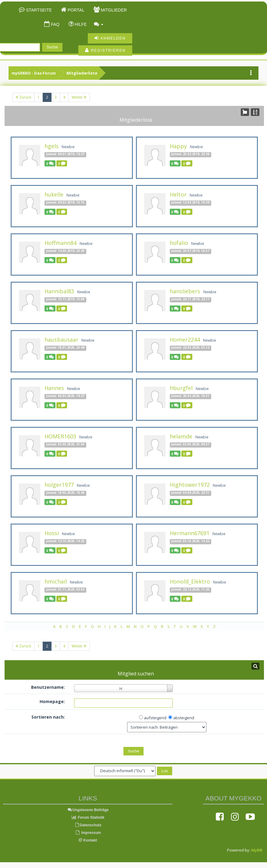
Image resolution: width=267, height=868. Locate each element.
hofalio (179, 243)
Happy (178, 146)
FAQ (55, 24)
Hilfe (80, 24)
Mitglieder (113, 10)
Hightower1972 (190, 485)
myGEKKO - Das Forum (34, 73)
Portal (75, 10)
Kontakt (88, 840)
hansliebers (185, 291)
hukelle (54, 194)
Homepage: (52, 701)
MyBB (257, 850)
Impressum (88, 833)
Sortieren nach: (48, 717)
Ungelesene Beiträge (88, 810)
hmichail (56, 581)
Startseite (38, 10)
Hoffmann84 (61, 243)
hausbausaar (61, 340)
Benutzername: (48, 687)
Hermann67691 (190, 533)
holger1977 (59, 485)
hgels (52, 146)
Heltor (178, 194)
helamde (181, 436)
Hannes (54, 388)
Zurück (23, 97)
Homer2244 (185, 340)
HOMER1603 (60, 436)
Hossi (52, 533)
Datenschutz (88, 825)
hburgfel (181, 388)
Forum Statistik (88, 817)
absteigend (184, 718)
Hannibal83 (59, 291)
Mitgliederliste (82, 73)
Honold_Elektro (190, 581)
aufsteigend (155, 718)
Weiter (79, 97)
